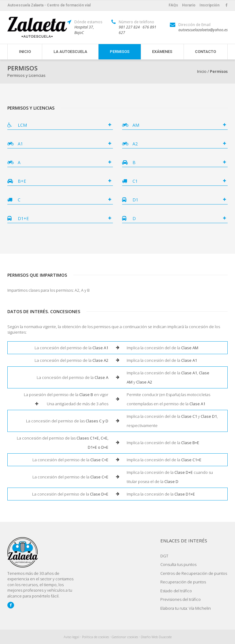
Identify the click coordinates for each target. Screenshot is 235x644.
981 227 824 (129, 27)
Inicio (25, 52)
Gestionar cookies (125, 637)
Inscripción (209, 5)
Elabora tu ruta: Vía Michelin (186, 608)
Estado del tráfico (176, 591)
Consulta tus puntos (178, 564)
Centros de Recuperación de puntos (194, 573)
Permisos (120, 52)
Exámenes (162, 52)
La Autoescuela (70, 52)
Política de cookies (95, 637)
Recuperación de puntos (183, 582)
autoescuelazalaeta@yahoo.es (203, 30)
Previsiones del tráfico (181, 599)
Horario (189, 5)
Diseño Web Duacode (156, 637)
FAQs (173, 5)
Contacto (205, 52)
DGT (164, 556)
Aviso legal (71, 637)
